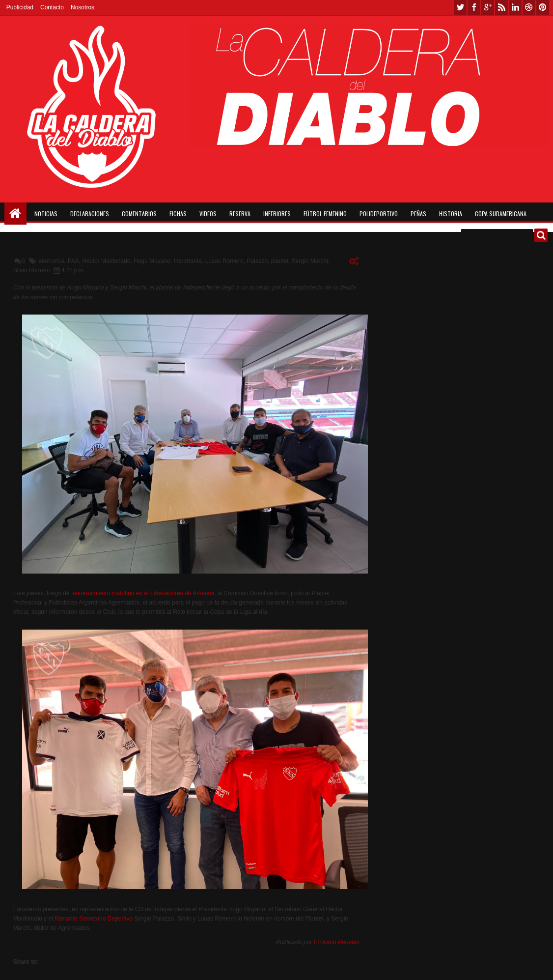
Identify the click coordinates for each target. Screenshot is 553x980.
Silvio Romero (32, 270)
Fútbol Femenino (325, 214)
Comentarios (139, 214)
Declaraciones (90, 214)
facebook (474, 8)
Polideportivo (379, 214)
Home (15, 214)
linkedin (515, 8)
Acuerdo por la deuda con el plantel (83, 246)
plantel (280, 261)
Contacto (52, 7)
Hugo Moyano (152, 261)
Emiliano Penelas (337, 942)
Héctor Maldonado (106, 261)
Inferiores (277, 214)
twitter (460, 8)
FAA (73, 261)
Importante (188, 261)
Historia (451, 214)
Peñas (418, 214)
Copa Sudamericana (501, 214)
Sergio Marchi (310, 261)
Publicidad (20, 7)
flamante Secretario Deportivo (94, 919)
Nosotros (83, 7)
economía (52, 261)
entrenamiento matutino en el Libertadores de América (143, 593)
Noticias (46, 214)
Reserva (240, 214)
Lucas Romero (224, 261)
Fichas (178, 214)
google (488, 8)
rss (501, 8)
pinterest (543, 8)
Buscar (541, 235)
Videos (208, 214)
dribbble (529, 8)
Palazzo (257, 261)
